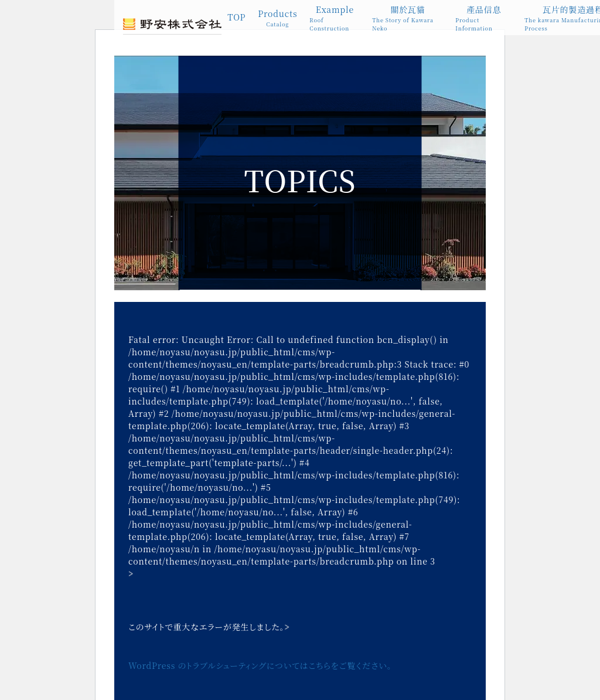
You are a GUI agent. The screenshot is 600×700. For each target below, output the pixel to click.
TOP (236, 17)
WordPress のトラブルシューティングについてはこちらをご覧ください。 (260, 665)
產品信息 (484, 18)
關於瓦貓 (408, 18)
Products (277, 18)
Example (335, 18)
